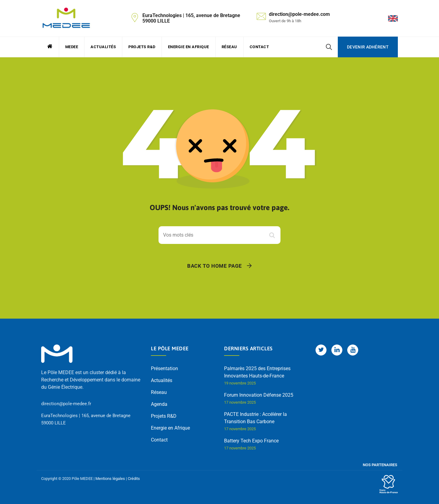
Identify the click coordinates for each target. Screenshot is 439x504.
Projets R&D (142, 47)
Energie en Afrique (189, 47)
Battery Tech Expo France (251, 441)
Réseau (229, 47)
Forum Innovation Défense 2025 (259, 395)
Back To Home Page (215, 266)
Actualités (103, 47)
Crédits (134, 479)
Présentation (164, 368)
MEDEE (72, 47)
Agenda (159, 404)
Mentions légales (110, 479)
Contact (259, 47)
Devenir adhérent (368, 47)
